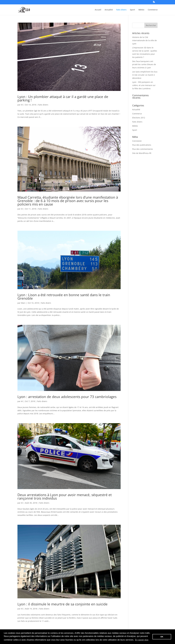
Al (22, 105)
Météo (141, 10)
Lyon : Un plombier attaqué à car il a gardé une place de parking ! (63, 98)
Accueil (98, 10)
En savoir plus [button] (142, 640)
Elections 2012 (139, 118)
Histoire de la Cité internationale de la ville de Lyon (144, 40)
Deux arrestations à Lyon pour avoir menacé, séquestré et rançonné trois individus (65, 497)
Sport (132, 10)
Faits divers (121, 10)
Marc (23, 303)
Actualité (109, 10)
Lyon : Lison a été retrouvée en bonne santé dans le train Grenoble (64, 297)
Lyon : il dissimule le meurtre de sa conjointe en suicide (63, 604)
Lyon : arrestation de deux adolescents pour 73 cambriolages (67, 397)
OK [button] (162, 637)
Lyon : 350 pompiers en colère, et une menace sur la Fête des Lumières (144, 85)
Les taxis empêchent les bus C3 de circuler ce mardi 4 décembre (145, 75)
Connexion (137, 141)
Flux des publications (142, 145)
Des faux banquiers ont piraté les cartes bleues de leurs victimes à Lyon (144, 64)
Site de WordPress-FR (142, 153)
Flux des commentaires (143, 149)
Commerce (153, 10)
